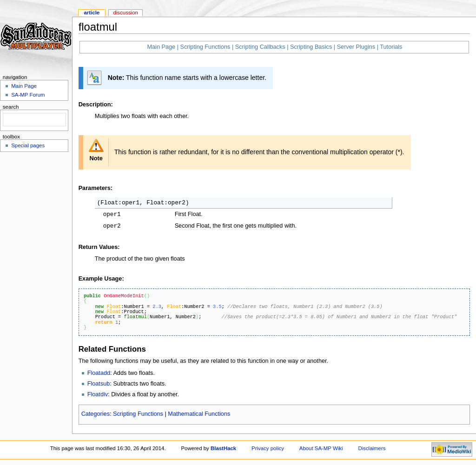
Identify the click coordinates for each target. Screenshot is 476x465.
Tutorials (391, 47)
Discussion (125, 13)
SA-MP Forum (28, 95)
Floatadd (99, 373)
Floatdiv (98, 394)
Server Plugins (356, 47)
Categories (96, 414)
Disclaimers (372, 448)
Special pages (28, 145)
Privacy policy (268, 448)
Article (92, 13)
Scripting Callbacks (260, 47)
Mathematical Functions (199, 414)
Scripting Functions (205, 47)
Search (11, 107)
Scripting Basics (311, 47)
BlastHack (223, 448)
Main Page (161, 47)
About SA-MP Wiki (321, 448)
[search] (33, 120)
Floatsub (99, 384)
